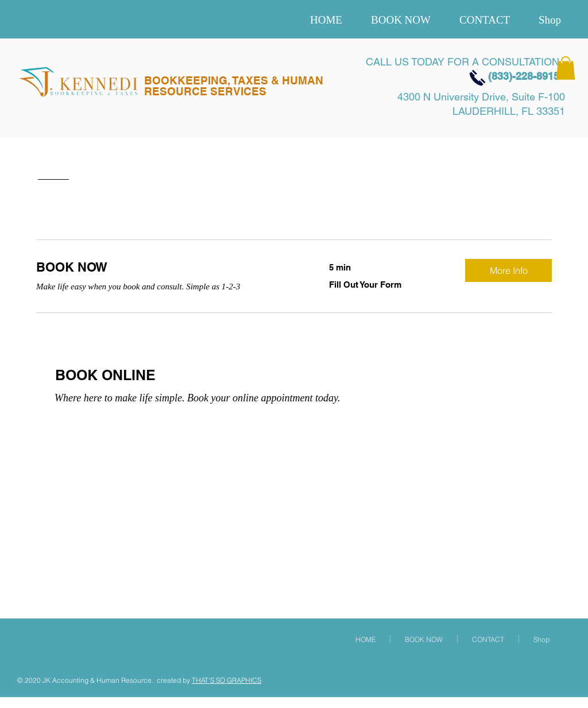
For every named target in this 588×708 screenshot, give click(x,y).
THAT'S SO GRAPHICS (227, 680)
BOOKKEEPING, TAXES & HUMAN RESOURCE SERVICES (234, 86)
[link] (169, 267)
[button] (566, 68)
